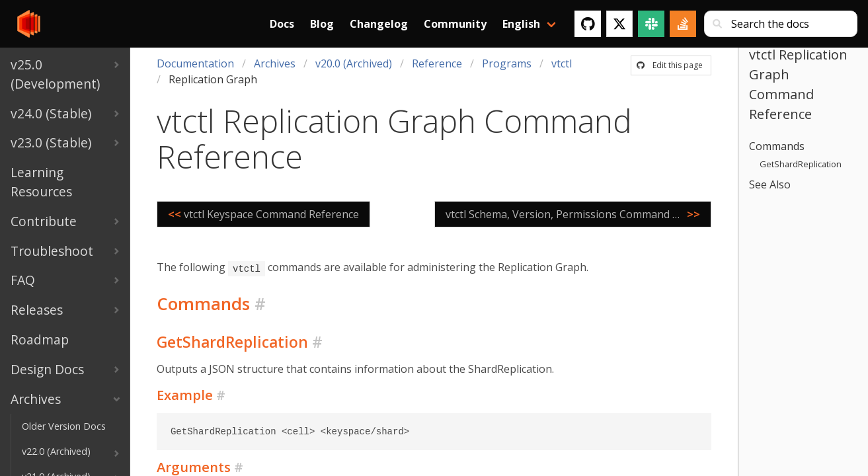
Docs (282, 24)
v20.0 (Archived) (354, 63)
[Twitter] (619, 24)
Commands (777, 146)
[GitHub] (588, 24)
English (521, 24)
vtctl (562, 63)
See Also (770, 184)
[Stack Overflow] (683, 24)
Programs (507, 63)
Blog (322, 24)
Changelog (379, 24)
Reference (437, 63)
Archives (275, 63)
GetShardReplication (801, 164)
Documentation (195, 63)
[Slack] (651, 24)
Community (455, 24)
